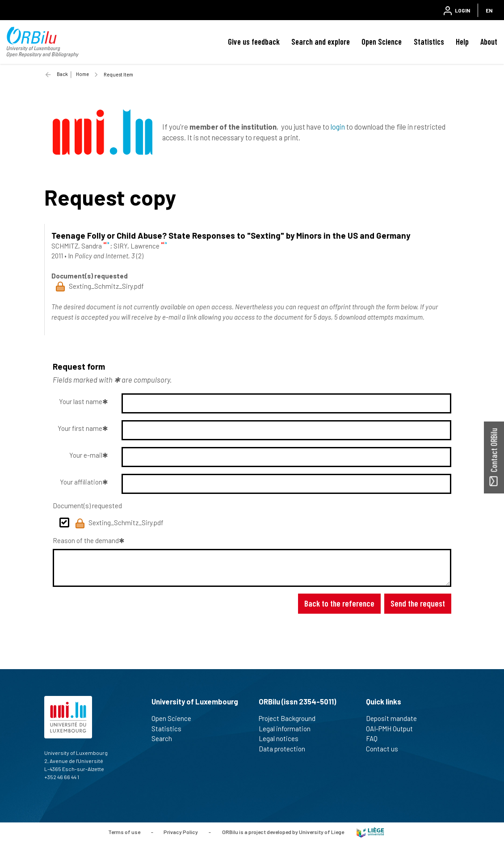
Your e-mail (86, 455)
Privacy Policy (181, 832)
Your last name (81, 401)
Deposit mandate (395, 718)
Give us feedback (254, 42)
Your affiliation (81, 482)
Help (462, 42)
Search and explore (321, 42)
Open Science (382, 42)
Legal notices (282, 738)
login (338, 126)
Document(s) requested (87, 506)
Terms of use (124, 832)
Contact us (386, 749)
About (489, 42)
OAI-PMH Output (393, 729)
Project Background (291, 718)
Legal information (288, 729)
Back (62, 74)
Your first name (80, 428)
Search (166, 738)
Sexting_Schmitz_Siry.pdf (119, 523)
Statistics (429, 42)
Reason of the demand (86, 540)
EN (489, 10)
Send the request (418, 603)
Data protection (286, 749)
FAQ (376, 738)
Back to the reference (339, 603)
